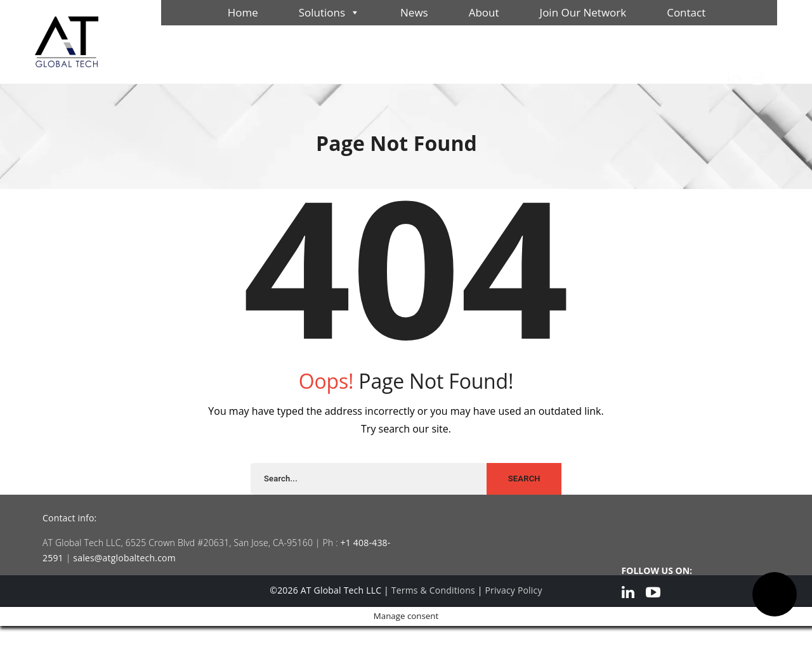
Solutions (329, 13)
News (414, 12)
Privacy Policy (513, 590)
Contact (686, 12)
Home (243, 12)
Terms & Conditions (433, 590)
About (484, 12)
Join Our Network (583, 12)
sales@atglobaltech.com (124, 558)
